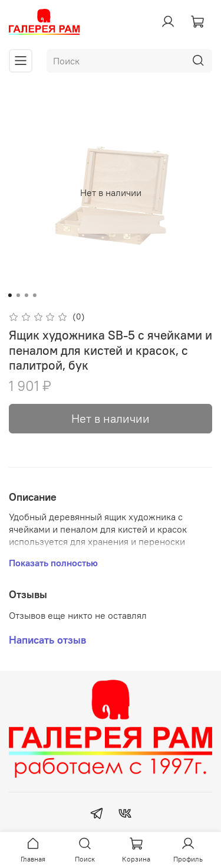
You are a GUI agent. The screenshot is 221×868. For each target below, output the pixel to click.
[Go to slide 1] (9, 295)
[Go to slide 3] (26, 295)
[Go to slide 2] (18, 295)
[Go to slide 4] (34, 295)
